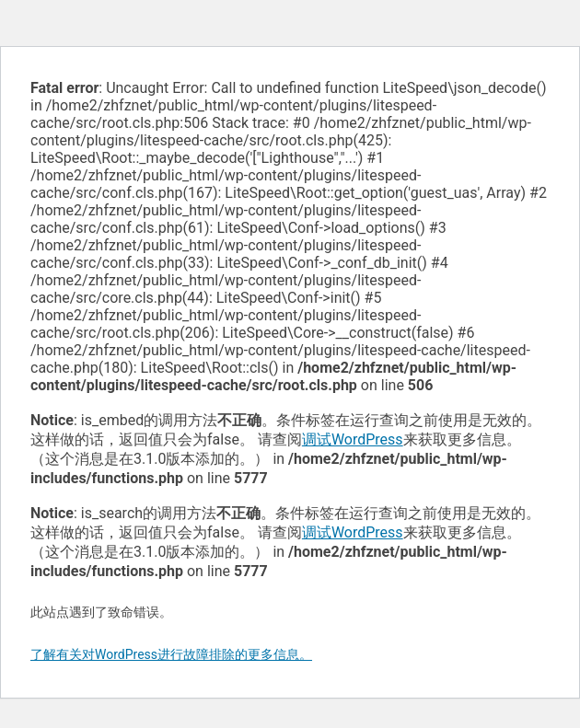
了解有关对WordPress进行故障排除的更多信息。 (171, 654)
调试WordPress (353, 439)
